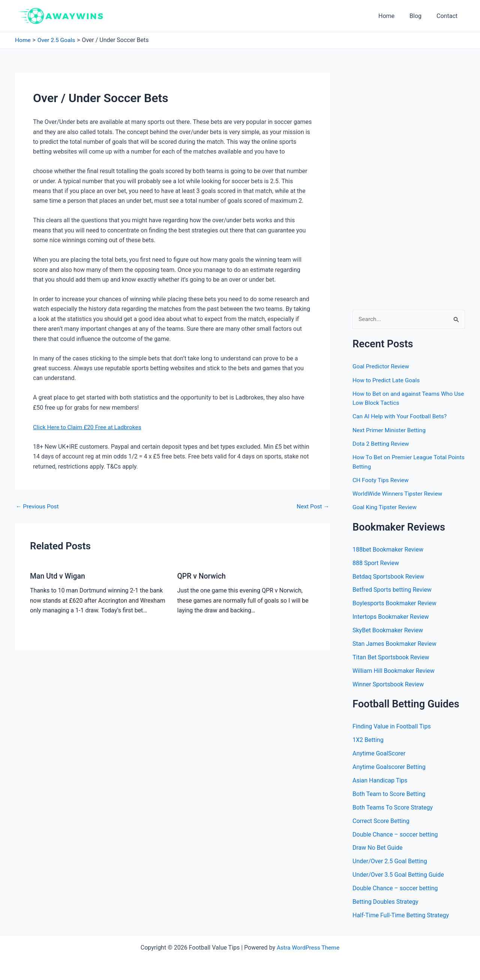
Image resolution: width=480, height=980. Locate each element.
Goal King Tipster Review (385, 506)
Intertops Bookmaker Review (391, 616)
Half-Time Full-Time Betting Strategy (401, 915)
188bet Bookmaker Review (388, 548)
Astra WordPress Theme (308, 947)
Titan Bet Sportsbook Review (391, 657)
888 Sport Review (376, 562)
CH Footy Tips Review (381, 479)
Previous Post (38, 506)
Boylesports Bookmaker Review (394, 602)
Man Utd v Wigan (58, 576)
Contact (448, 16)
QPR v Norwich (202, 576)
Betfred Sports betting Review (392, 589)
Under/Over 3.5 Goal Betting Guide (398, 874)
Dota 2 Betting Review (382, 443)
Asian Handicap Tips (380, 780)
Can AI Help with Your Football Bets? (401, 416)
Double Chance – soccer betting (395, 834)
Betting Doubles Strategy (385, 901)
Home (394, 16)
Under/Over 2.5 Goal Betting (390, 861)
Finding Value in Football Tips (392, 726)
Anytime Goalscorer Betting (389, 766)
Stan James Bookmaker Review (394, 643)
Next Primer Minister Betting (390, 430)
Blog (420, 16)
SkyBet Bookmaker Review (388, 629)
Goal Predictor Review (382, 367)
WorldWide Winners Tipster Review (399, 493)
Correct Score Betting (381, 820)
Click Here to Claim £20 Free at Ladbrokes (89, 427)
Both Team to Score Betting (389, 793)
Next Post (312, 506)
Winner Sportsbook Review (388, 684)
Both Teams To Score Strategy (393, 807)
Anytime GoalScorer (379, 753)
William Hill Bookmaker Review (394, 670)
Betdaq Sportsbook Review (388, 575)
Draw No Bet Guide (378, 847)
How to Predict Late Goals (387, 380)
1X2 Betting (368, 739)
